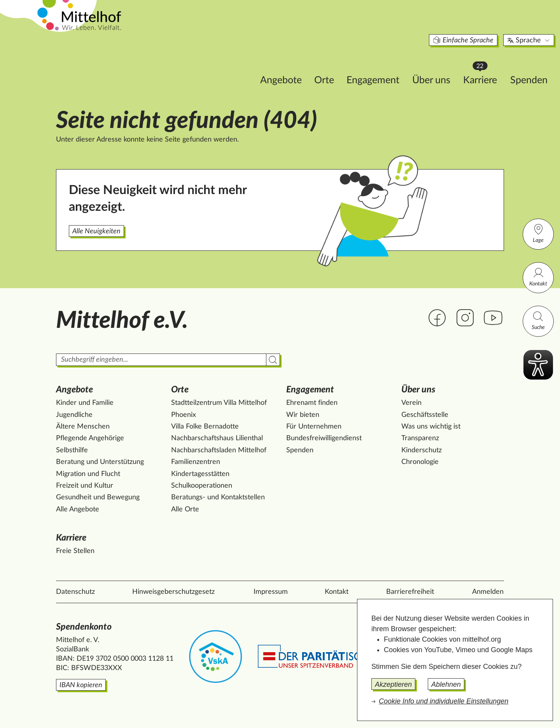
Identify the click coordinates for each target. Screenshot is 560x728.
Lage (538, 233)
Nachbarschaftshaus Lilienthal (217, 438)
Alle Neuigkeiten (96, 231)
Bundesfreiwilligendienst (324, 438)
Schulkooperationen (202, 486)
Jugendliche (74, 415)
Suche (538, 320)
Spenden (479, 65)
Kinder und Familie (85, 403)
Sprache (479, 25)
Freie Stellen (75, 551)
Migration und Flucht (88, 474)
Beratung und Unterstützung (100, 462)
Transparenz (420, 438)
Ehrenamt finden (312, 403)
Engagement (323, 65)
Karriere (434, 62)
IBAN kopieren (81, 685)
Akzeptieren (393, 684)
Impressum (271, 592)
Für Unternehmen (314, 427)
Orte (274, 65)
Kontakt (538, 277)
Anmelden (488, 592)
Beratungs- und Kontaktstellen (218, 497)
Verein (411, 403)
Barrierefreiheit (410, 592)
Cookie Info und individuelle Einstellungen (444, 701)
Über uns (381, 65)
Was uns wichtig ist (431, 427)
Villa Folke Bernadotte (205, 427)
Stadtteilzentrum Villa (219, 403)
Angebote (231, 65)
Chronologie (420, 462)
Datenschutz (75, 592)
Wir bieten (303, 415)
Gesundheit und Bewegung (98, 497)
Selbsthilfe (72, 450)
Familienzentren (196, 462)
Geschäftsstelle (425, 415)
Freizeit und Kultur (85, 486)
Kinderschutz (422, 450)
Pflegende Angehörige (90, 438)
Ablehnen (446, 684)
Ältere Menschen (83, 427)
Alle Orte (185, 509)
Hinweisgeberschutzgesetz (173, 592)
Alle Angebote (78, 509)
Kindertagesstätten (200, 474)
